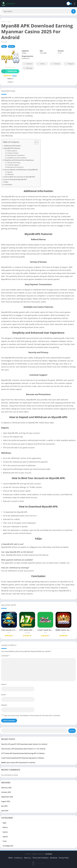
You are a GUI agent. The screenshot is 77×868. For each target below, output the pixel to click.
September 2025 (7, 797)
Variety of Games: (13, 153)
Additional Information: (13, 146)
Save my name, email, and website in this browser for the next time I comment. (32, 715)
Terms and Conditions (40, 858)
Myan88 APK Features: (12, 148)
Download (9, 71)
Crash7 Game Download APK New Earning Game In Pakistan (23, 758)
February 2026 (6, 788)
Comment (5, 656)
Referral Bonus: (12, 151)
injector (5, 837)
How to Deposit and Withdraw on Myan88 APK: (21, 170)
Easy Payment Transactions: (16, 155)
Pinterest (55, 64)
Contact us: (18, 858)
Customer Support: (13, 165)
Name (4, 684)
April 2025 (5, 811)
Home (3, 22)
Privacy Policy (64, 858)
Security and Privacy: (14, 163)
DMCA (11, 858)
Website (4, 705)
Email (4, 695)
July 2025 (4, 806)
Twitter (41, 64)
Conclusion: (8, 185)
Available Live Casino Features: (17, 158)
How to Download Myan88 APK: (16, 179)
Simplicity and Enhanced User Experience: (19, 160)
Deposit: (10, 172)
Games (11, 46)
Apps (9, 22)
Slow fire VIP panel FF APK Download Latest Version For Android (24, 744)
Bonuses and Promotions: (16, 167)
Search (72, 731)
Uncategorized (8, 846)
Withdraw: (11, 174)
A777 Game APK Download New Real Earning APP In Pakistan (23, 753)
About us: (27, 858)
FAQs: (6, 182)
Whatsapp (28, 68)
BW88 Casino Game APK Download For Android (18, 763)
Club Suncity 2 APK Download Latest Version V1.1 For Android (23, 749)
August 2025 (6, 801)
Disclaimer (54, 858)
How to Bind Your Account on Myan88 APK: (20, 177)
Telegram (69, 64)
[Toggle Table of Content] (35, 142)
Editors (5, 827)
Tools (5, 841)
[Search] (38, 11)
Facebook (28, 64)
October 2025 (6, 792)
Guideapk (49, 854)
